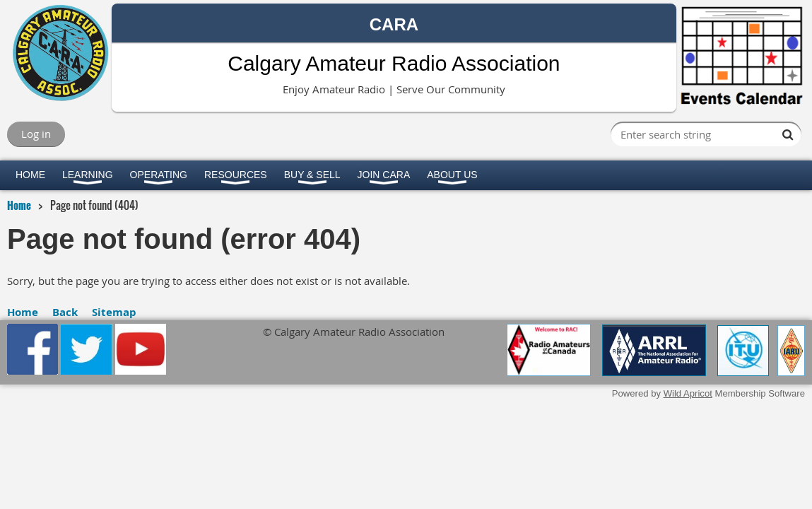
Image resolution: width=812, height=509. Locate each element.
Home (19, 205)
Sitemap (114, 312)
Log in (36, 134)
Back (65, 312)
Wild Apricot (688, 393)
